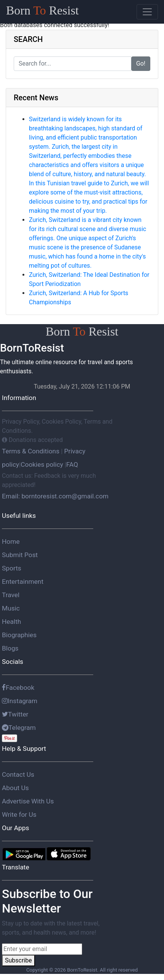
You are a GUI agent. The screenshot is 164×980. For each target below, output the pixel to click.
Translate (16, 867)
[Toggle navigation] (147, 12)
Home (11, 541)
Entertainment (23, 582)
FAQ (72, 464)
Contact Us (18, 774)
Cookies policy (42, 464)
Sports (12, 568)
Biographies (19, 635)
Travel (11, 595)
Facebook (18, 688)
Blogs (10, 648)
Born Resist (42, 10)
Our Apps (15, 828)
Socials (13, 662)
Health (11, 622)
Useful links (19, 516)
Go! (141, 63)
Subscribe (18, 960)
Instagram (20, 701)
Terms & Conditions (31, 451)
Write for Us (19, 815)
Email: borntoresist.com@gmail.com (55, 496)
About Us (15, 788)
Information (19, 398)
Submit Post (20, 555)
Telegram (19, 728)
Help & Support (24, 749)
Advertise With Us (28, 801)
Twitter (15, 714)
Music (11, 608)
